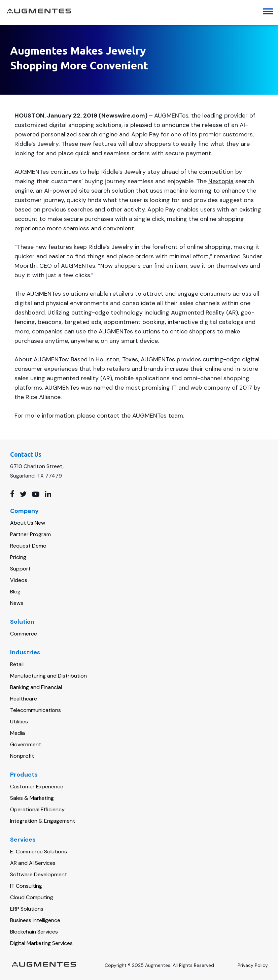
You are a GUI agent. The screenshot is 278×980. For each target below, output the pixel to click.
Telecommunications (36, 710)
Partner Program (30, 534)
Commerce (24, 634)
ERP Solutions (27, 909)
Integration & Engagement (43, 821)
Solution (22, 622)
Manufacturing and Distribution (48, 676)
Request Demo (28, 546)
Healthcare (24, 699)
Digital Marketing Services (41, 943)
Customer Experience (37, 787)
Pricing (18, 557)
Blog (15, 592)
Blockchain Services (34, 932)
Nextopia (221, 181)
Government (26, 744)
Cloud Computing (32, 897)
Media (18, 733)
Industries (25, 652)
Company (24, 511)
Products (24, 775)
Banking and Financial (36, 687)
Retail (17, 664)
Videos (19, 580)
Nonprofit (22, 756)
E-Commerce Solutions (39, 852)
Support (20, 569)
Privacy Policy (253, 965)
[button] (270, 12)
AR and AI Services (33, 863)
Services (23, 840)
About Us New (28, 523)
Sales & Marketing (32, 798)
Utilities (19, 722)
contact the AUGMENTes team (140, 416)
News (17, 603)
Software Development (39, 874)
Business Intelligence (35, 920)
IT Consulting (26, 886)
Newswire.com (123, 116)
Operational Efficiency (37, 809)
